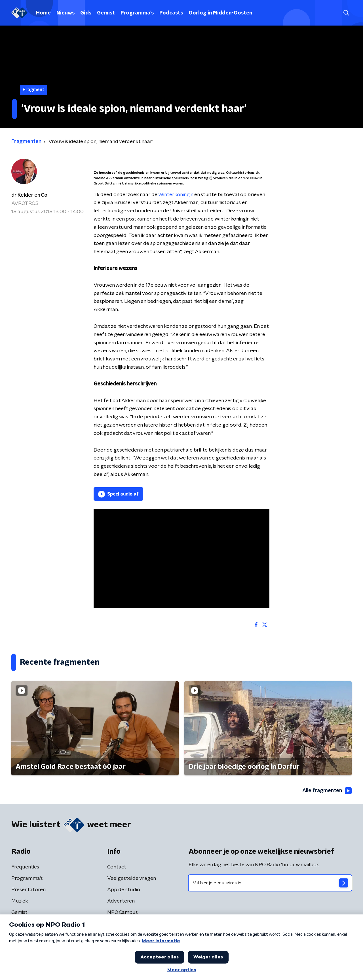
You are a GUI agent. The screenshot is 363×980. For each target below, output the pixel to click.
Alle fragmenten (327, 791)
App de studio (124, 890)
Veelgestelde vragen (132, 878)
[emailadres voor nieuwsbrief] (270, 883)
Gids (86, 13)
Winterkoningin (176, 195)
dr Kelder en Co (29, 195)
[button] (346, 13)
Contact (117, 867)
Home (43, 13)
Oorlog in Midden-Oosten (220, 13)
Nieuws (66, 13)
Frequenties (25, 867)
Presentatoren (29, 890)
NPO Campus (123, 912)
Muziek (20, 901)
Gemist (106, 13)
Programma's (137, 13)
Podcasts (171, 13)
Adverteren (121, 901)
